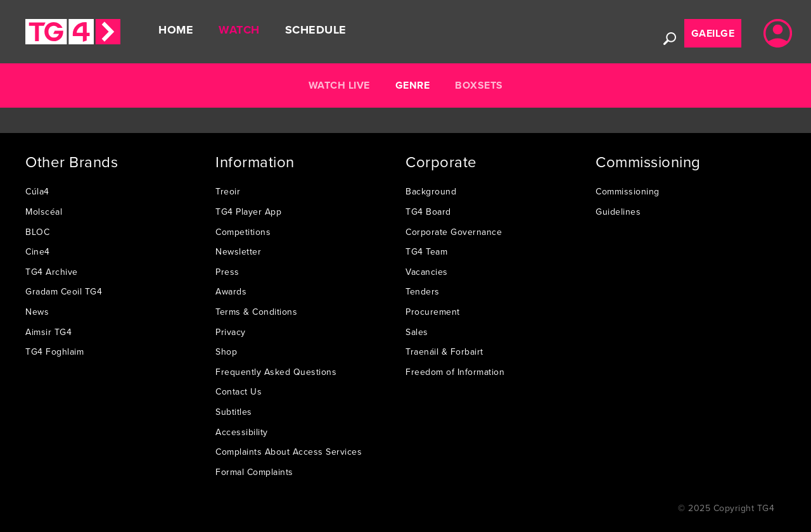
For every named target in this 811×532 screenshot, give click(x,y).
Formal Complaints (254, 472)
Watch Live (339, 85)
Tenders (423, 291)
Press (227, 272)
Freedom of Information (455, 372)
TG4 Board (428, 212)
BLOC (37, 232)
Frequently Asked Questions (276, 372)
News (37, 312)
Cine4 (38, 251)
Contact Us (239, 391)
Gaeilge (713, 33)
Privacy (231, 332)
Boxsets (479, 85)
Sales (417, 332)
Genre (413, 85)
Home (176, 30)
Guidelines (618, 212)
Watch (239, 30)
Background (431, 191)
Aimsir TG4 (48, 332)
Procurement (433, 312)
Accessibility (242, 432)
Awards (231, 291)
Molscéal (44, 212)
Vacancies (427, 272)
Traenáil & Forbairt (444, 351)
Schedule (316, 30)
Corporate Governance (454, 232)
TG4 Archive (52, 272)
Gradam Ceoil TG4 (64, 291)
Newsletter (238, 251)
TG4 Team (426, 251)
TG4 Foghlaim (54, 351)
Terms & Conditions (256, 312)
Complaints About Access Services (289, 452)
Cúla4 (37, 191)
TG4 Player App (248, 212)
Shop (226, 351)
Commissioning (628, 191)
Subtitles (234, 412)
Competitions (243, 232)
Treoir (228, 191)
